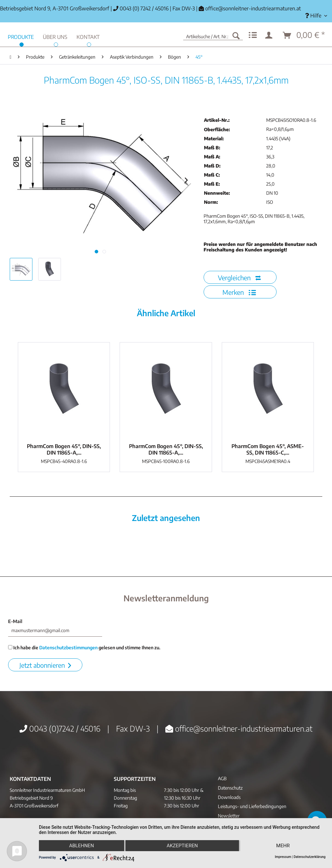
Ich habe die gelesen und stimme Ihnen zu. (84, 648)
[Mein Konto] (270, 35)
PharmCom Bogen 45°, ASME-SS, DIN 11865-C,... (268, 449)
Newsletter (229, 816)
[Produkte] (21, 36)
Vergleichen (239, 278)
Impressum (283, 857)
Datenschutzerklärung (310, 857)
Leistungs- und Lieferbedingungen (252, 806)
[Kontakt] (88, 36)
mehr (283, 846)
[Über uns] (55, 36)
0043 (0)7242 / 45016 (60, 728)
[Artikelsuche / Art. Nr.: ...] (213, 35)
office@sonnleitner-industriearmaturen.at (253, 8)
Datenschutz (230, 788)
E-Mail (15, 621)
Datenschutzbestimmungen (68, 648)
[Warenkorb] (304, 35)
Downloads (229, 797)
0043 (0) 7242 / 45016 (141, 8)
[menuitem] (316, 16)
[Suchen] (236, 35)
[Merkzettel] (253, 35)
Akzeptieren (182, 846)
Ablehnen (81, 846)
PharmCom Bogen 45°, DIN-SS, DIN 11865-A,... (64, 449)
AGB (222, 778)
